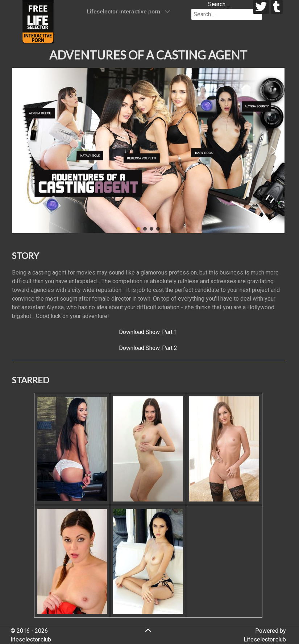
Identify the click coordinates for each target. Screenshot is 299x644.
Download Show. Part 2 (148, 348)
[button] (23, 150)
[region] (148, 150)
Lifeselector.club (265, 639)
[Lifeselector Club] (38, 21)
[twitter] (261, 7)
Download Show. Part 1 (148, 332)
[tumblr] (277, 7)
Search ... (219, 4)
